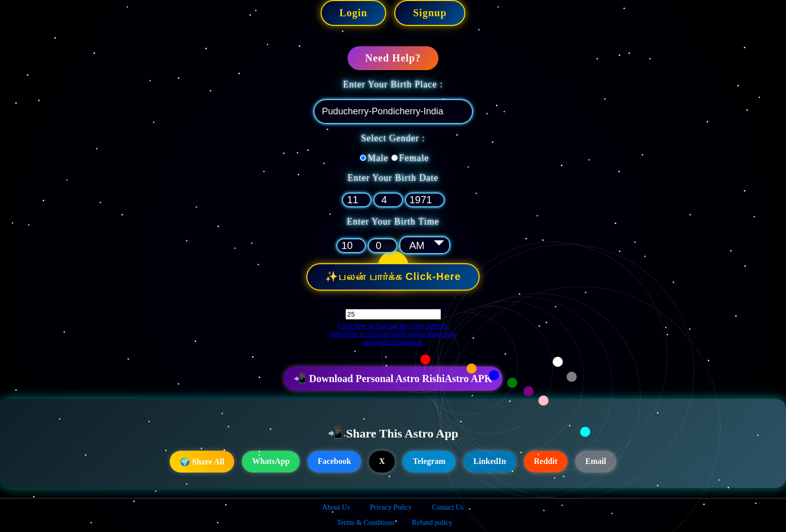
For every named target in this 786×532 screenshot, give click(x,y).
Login (353, 13)
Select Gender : (393, 138)
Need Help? (393, 58)
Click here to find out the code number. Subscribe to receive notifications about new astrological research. (393, 334)
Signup (430, 13)
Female (414, 158)
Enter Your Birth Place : (393, 84)
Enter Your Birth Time (393, 222)
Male (378, 158)
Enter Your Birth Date (393, 178)
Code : (393, 304)
